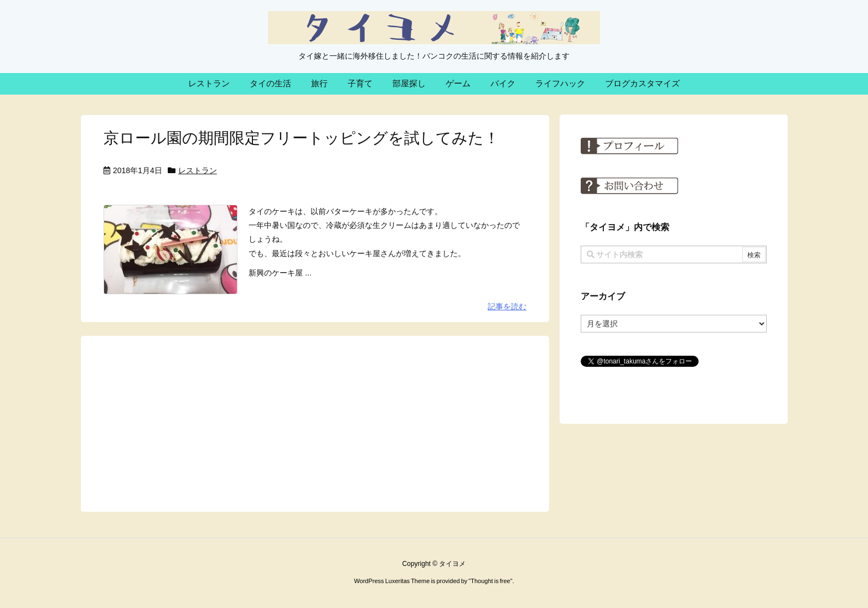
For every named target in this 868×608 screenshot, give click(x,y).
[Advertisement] (315, 423)
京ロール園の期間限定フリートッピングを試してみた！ (301, 138)
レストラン (198, 170)
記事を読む (507, 306)
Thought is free (490, 581)
